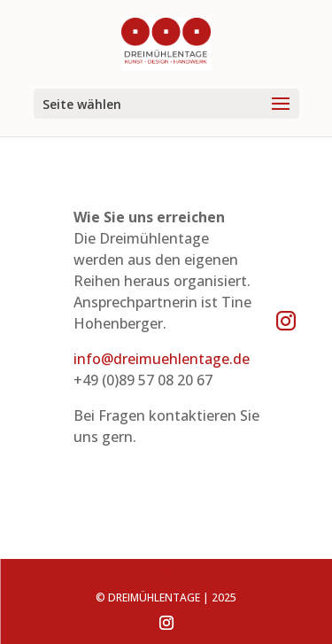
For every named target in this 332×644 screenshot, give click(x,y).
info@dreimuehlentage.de (162, 359)
